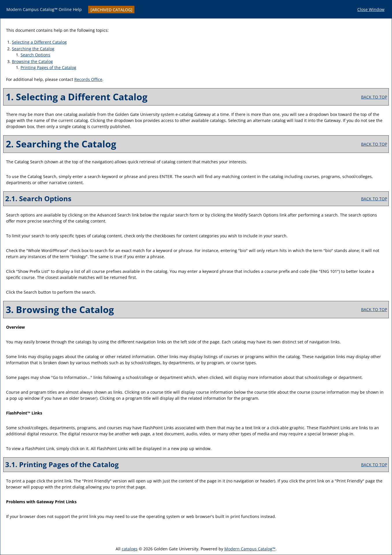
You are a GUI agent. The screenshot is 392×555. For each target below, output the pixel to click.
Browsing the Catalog (32, 61)
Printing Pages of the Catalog (48, 67)
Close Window (371, 9)
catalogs (130, 549)
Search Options (35, 55)
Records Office (88, 79)
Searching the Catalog (33, 49)
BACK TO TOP (374, 97)
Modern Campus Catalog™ (250, 549)
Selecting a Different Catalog (39, 42)
